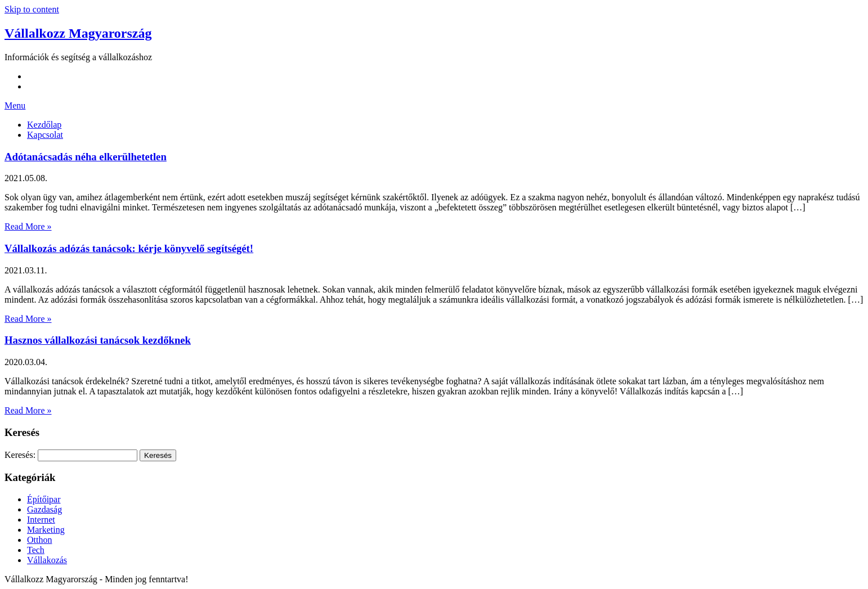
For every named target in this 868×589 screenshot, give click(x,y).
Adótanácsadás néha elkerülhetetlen (86, 157)
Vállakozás (47, 560)
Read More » (28, 226)
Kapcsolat (45, 135)
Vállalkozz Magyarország (78, 33)
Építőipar (44, 499)
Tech (36, 550)
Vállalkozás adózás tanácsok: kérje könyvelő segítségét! (129, 248)
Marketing (46, 530)
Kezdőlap (44, 125)
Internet (41, 520)
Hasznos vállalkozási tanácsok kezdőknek (98, 340)
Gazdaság (44, 509)
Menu (15, 105)
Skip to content (32, 9)
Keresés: (20, 455)
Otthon (39, 540)
